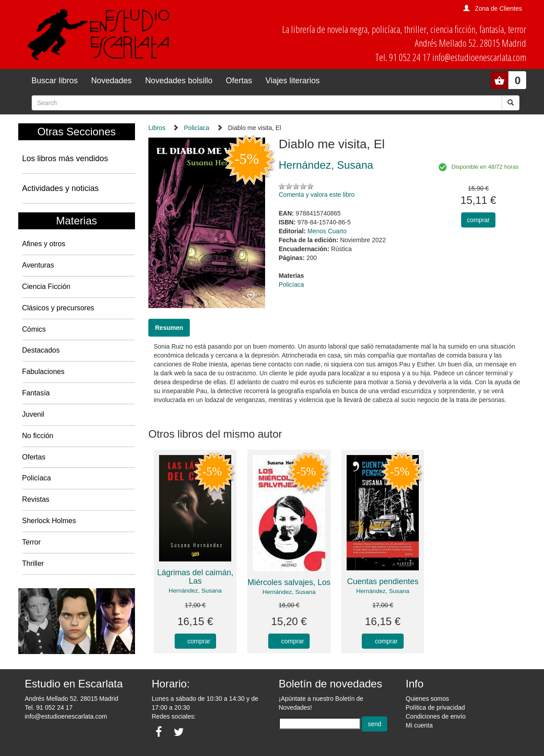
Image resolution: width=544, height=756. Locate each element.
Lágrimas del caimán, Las (195, 577)
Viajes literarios (293, 81)
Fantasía (36, 393)
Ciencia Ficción (46, 287)
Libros (157, 128)
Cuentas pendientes (383, 581)
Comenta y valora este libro (316, 195)
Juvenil (33, 414)
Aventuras (38, 265)
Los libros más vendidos (65, 159)
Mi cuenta (419, 725)
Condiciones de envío (436, 716)
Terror (32, 542)
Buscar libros (55, 81)
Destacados (41, 350)
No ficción (38, 436)
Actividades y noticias (61, 188)
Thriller (33, 563)
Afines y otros (44, 244)
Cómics (34, 329)
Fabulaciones (43, 372)
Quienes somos (427, 699)
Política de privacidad (436, 707)
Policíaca (37, 478)
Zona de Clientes (499, 8)
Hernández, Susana (195, 591)
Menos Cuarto (327, 231)
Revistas (36, 499)
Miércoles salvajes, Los (289, 582)
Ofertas (239, 81)
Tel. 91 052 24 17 (49, 707)
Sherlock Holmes (49, 521)
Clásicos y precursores (58, 308)
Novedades (112, 81)
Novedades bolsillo (179, 81)
